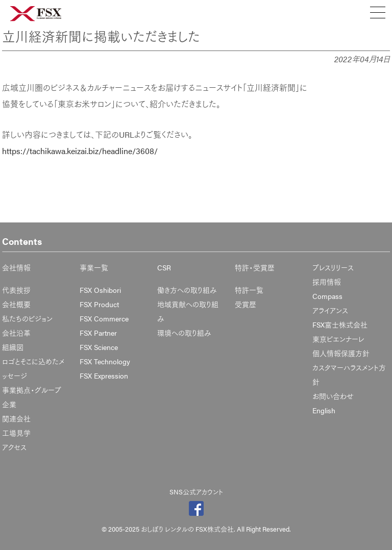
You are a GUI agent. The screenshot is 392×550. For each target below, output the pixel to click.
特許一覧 (249, 290)
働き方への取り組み (187, 290)
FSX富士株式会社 (340, 324)
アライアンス (330, 310)
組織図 (13, 347)
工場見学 (16, 433)
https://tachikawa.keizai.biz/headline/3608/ (80, 151)
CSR (164, 267)
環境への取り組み (184, 333)
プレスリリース (333, 267)
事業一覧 (94, 267)
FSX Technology (105, 361)
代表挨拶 (16, 290)
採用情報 (327, 282)
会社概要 (16, 304)
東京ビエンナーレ (338, 339)
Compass (327, 296)
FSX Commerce (104, 318)
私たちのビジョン (27, 318)
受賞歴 (246, 304)
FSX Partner (98, 333)
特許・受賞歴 (255, 267)
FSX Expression (104, 376)
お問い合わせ (333, 396)
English (324, 410)
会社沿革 (16, 333)
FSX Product (99, 304)
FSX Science (99, 347)
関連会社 (16, 418)
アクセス (14, 447)
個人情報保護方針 (341, 353)
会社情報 (16, 267)
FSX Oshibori (100, 290)
